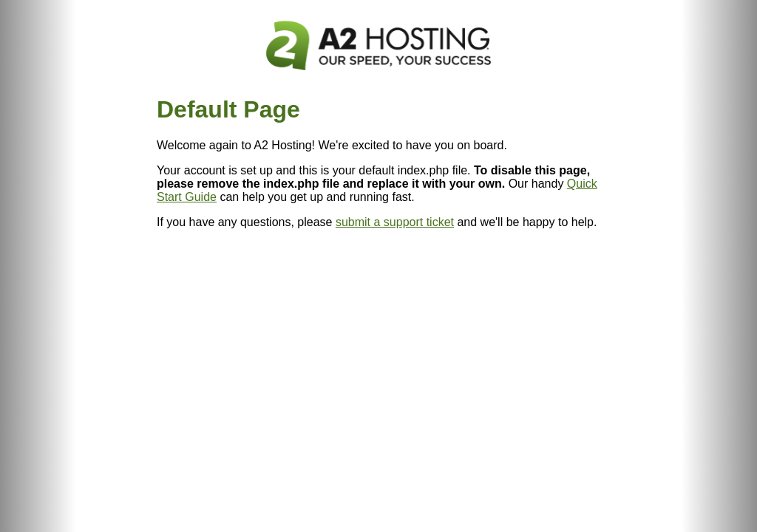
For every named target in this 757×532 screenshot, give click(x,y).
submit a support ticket (395, 222)
